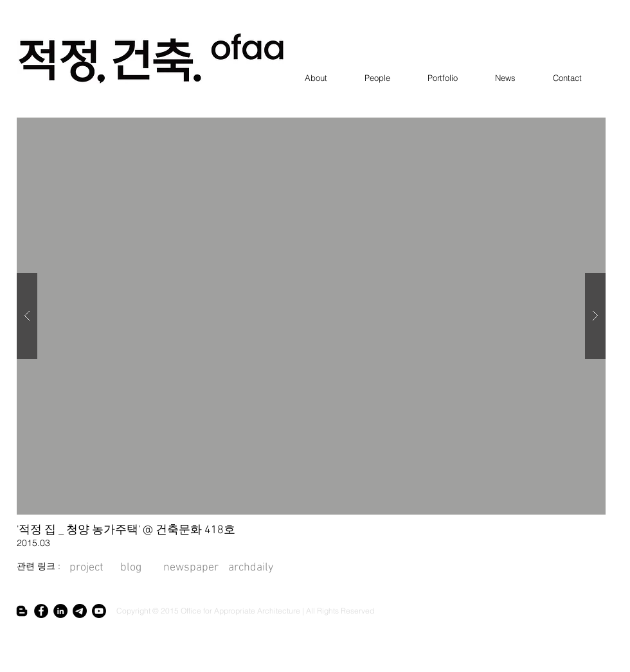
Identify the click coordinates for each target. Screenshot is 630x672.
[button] (311, 316)
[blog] (142, 568)
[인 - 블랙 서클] (60, 611)
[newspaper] (191, 568)
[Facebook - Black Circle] (41, 611)
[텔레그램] (80, 611)
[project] (86, 568)
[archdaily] (251, 568)
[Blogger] (22, 611)
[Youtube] (99, 611)
